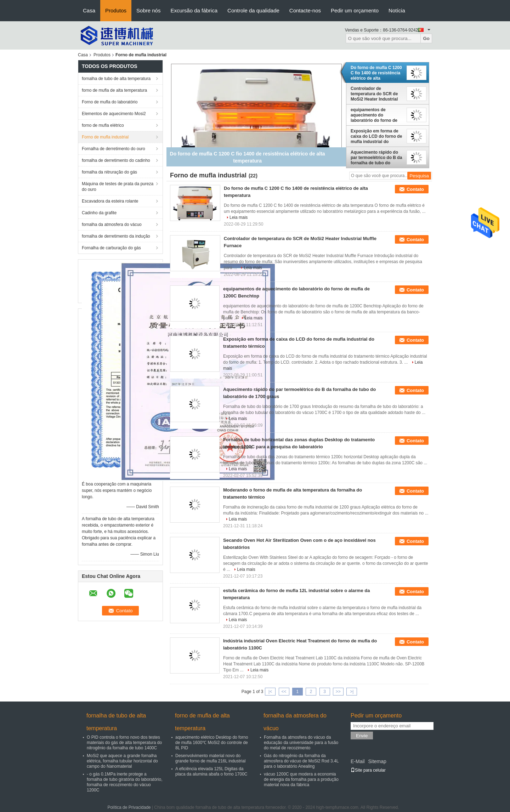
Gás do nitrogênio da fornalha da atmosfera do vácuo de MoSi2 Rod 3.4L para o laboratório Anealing (301, 761)
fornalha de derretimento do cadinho (116, 160)
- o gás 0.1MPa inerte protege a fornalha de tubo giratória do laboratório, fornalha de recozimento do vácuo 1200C (124, 782)
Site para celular (368, 770)
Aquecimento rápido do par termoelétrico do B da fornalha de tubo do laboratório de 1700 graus (376, 158)
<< (284, 692)
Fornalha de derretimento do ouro (114, 149)
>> (338, 692)
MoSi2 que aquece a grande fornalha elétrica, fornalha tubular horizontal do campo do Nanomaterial (122, 761)
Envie (362, 736)
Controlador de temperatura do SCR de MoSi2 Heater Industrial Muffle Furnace (374, 94)
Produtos (116, 10)
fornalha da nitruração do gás (109, 172)
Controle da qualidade (253, 10)
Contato (415, 189)
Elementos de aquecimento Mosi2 (114, 114)
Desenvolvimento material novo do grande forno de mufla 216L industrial (210, 758)
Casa (89, 10)
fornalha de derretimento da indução (116, 236)
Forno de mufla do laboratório (110, 102)
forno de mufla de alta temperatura (114, 90)
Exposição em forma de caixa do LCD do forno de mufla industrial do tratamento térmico (376, 136)
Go (426, 38)
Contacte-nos (305, 10)
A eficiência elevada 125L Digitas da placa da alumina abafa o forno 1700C (211, 771)
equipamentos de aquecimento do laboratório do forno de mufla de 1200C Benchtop (377, 115)
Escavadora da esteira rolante (110, 201)
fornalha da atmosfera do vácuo (112, 225)
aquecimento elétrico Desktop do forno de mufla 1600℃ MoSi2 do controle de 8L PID (212, 743)
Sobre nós (148, 10)
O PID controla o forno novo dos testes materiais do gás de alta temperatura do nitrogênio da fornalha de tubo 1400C (124, 743)
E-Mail (358, 761)
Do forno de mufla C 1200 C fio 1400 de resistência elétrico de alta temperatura (376, 73)
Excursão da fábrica (194, 10)
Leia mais (239, 217)
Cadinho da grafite (99, 213)
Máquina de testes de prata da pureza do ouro (118, 187)
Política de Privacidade (129, 807)
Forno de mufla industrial (105, 137)
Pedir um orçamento (355, 10)
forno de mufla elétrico (103, 125)
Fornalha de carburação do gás (111, 248)
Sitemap (377, 761)
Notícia (397, 10)
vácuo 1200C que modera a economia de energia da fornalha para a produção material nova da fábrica (301, 779)
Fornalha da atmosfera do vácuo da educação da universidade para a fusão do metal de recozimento (301, 743)
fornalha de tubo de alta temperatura (116, 79)
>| (352, 692)
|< (270, 692)
